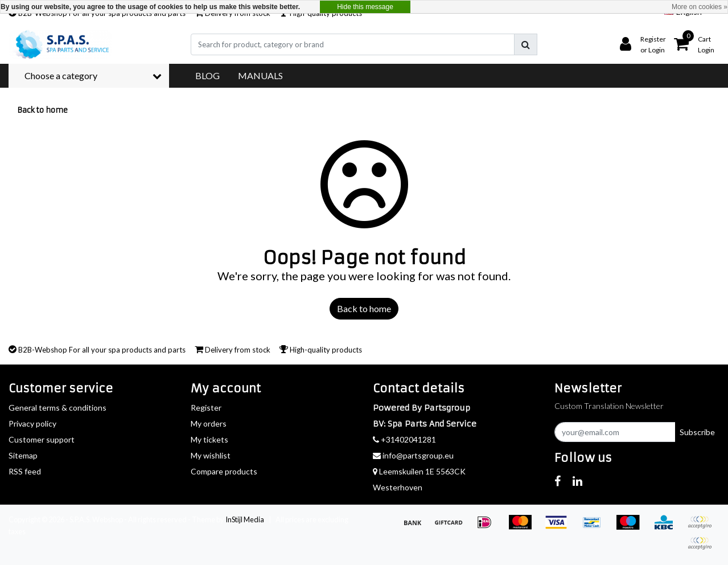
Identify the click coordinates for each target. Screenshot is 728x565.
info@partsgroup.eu (413, 455)
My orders (209, 423)
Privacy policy (32, 423)
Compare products (224, 471)
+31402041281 (404, 439)
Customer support (42, 439)
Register (206, 408)
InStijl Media (245, 519)
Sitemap (23, 455)
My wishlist (211, 455)
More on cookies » (700, 7)
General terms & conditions (57, 408)
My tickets (209, 439)
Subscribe (697, 432)
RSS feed (25, 471)
